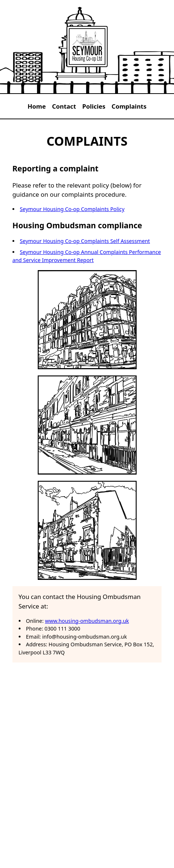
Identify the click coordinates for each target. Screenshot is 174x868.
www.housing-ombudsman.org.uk (87, 621)
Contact (64, 106)
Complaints (129, 106)
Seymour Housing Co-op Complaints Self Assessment (85, 241)
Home (37, 106)
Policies (94, 106)
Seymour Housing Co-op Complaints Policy (72, 209)
